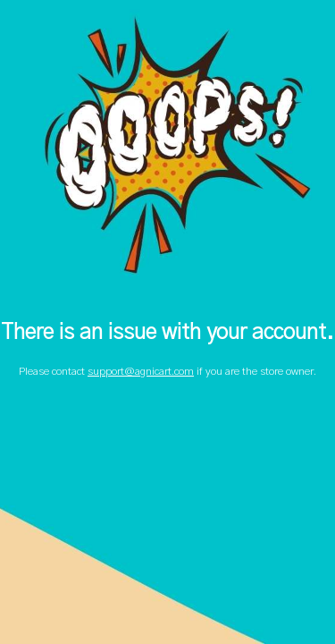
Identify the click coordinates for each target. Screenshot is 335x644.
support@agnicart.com (141, 371)
